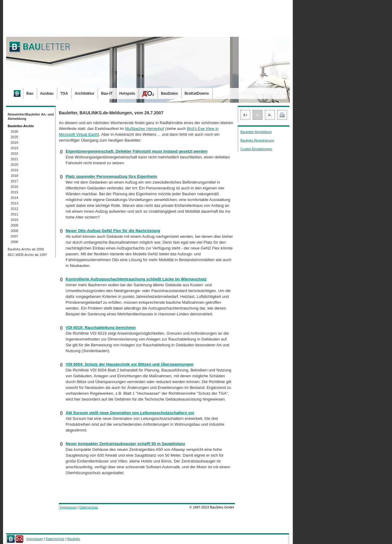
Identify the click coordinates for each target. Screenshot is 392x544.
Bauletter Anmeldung (256, 132)
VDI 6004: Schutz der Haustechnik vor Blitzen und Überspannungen (130, 364)
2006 (14, 242)
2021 (14, 159)
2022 (14, 154)
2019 (14, 170)
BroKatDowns (197, 93)
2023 (14, 148)
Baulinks (74, 539)
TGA (64, 93)
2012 (14, 209)
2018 (14, 176)
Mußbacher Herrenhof (145, 129)
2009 (14, 225)
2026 (14, 131)
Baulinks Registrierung (257, 140)
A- (270, 115)
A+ (245, 115)
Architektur (85, 93)
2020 (14, 165)
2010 (14, 220)
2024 (14, 143)
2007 (14, 236)
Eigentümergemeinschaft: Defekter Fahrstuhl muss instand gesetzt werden (136, 151)
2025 (14, 137)
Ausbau (47, 93)
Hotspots (127, 93)
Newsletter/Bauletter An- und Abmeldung (31, 116)
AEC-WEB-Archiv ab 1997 (27, 255)
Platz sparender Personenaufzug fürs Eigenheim (111, 176)
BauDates (169, 93)
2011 (14, 214)
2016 (14, 187)
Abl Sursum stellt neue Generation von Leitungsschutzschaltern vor (130, 413)
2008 (14, 231)
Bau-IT (107, 93)
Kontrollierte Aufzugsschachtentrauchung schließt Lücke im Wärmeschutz (136, 279)
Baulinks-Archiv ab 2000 (26, 249)
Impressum (68, 507)
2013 (14, 203)
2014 (14, 198)
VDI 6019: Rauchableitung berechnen (101, 327)
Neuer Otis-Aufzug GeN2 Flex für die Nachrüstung (113, 231)
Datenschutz (89, 507)
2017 (14, 181)
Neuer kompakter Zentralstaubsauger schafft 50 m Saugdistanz (125, 444)
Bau (30, 93)
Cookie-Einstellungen (256, 149)
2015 (14, 192)
